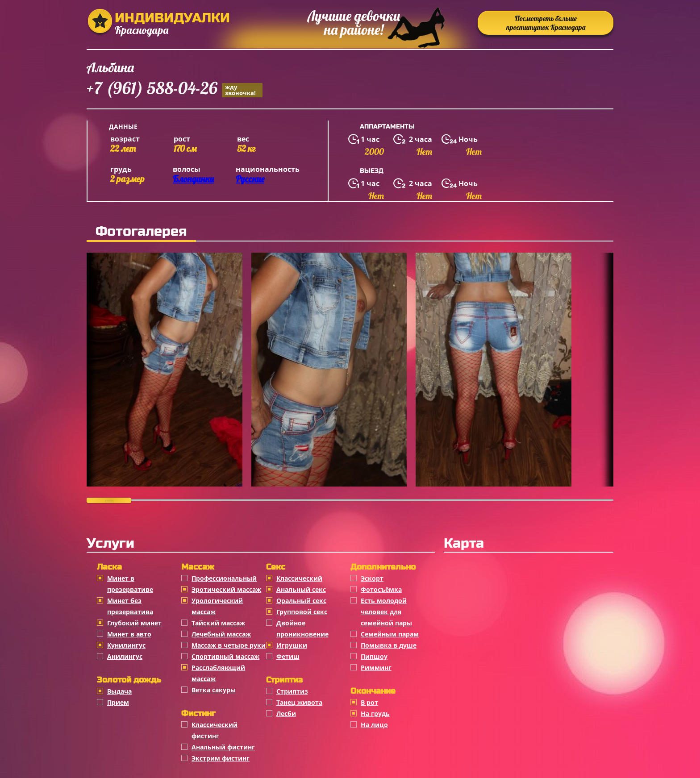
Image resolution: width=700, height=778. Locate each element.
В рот (369, 702)
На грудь (375, 714)
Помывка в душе (389, 645)
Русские (250, 179)
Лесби (286, 714)
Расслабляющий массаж (218, 673)
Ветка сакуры (214, 690)
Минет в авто (129, 634)
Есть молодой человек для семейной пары (386, 612)
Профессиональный (224, 578)
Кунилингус (126, 645)
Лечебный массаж (221, 634)
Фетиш (288, 656)
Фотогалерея (141, 231)
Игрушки (292, 645)
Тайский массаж (218, 623)
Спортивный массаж (225, 656)
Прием (118, 702)
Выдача (119, 691)
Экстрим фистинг (221, 758)
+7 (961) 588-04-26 (175, 89)
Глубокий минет (134, 623)
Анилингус (125, 656)
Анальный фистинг (223, 747)
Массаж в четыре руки (229, 645)
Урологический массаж (217, 606)
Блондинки (193, 179)
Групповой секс (302, 612)
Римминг (376, 668)
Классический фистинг (215, 730)
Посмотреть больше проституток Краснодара (546, 23)
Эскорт (372, 578)
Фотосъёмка (381, 589)
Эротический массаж (226, 589)
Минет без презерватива (130, 606)
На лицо (374, 725)
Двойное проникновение (302, 628)
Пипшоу (374, 656)
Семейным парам (390, 634)
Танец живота (299, 702)
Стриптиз (292, 691)
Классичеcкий (299, 578)
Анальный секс (301, 589)
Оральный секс (301, 601)
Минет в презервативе (130, 584)
